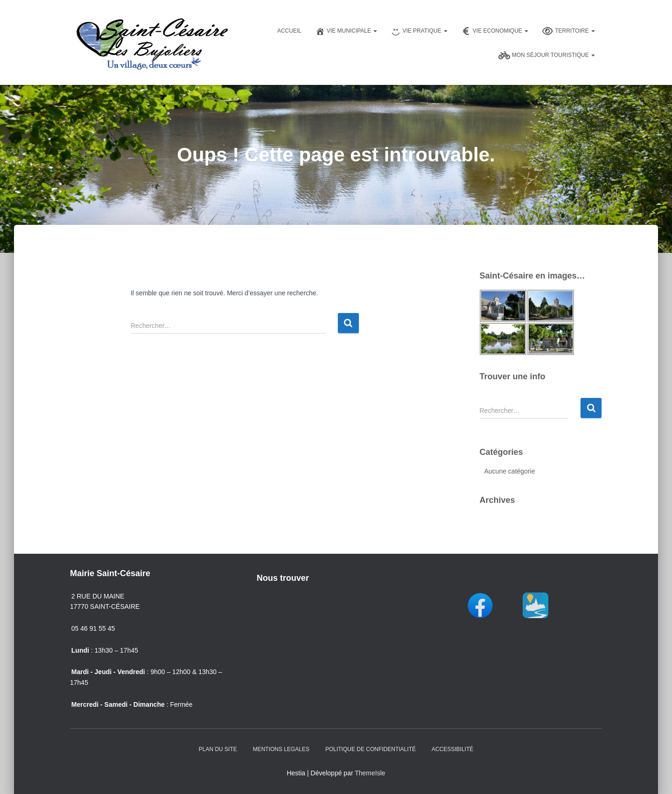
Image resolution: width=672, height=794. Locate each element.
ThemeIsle (370, 773)
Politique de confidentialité (371, 749)
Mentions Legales (281, 749)
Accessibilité (452, 749)
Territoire (569, 31)
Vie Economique (495, 31)
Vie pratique (419, 31)
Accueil (289, 31)
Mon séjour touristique (547, 56)
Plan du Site (218, 749)
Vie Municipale (346, 31)
